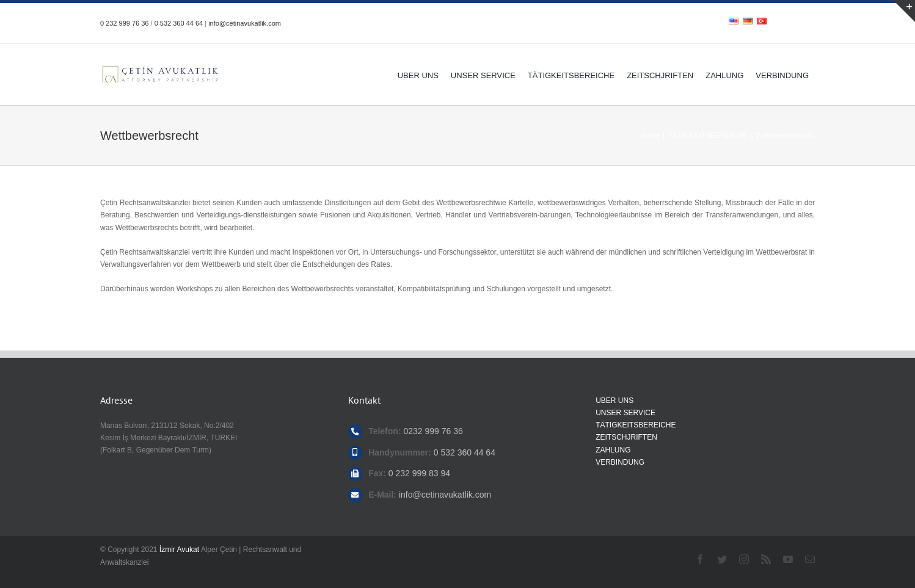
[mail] (810, 559)
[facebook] (700, 559)
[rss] (766, 559)
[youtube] (788, 559)
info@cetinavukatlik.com (245, 23)
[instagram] (744, 559)
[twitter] (722, 559)
